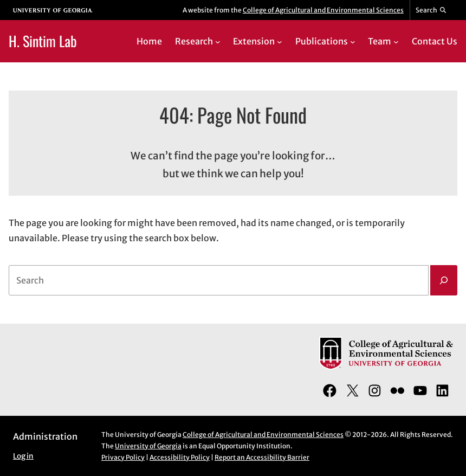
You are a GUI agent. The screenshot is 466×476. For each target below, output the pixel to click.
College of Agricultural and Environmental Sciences (323, 10)
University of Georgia (148, 446)
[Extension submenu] (280, 42)
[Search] (444, 280)
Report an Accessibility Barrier (262, 457)
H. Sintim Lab (43, 41)
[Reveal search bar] (432, 10)
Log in (23, 456)
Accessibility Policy (180, 457)
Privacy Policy (123, 457)
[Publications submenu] (353, 42)
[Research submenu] (218, 42)
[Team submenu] (396, 42)
